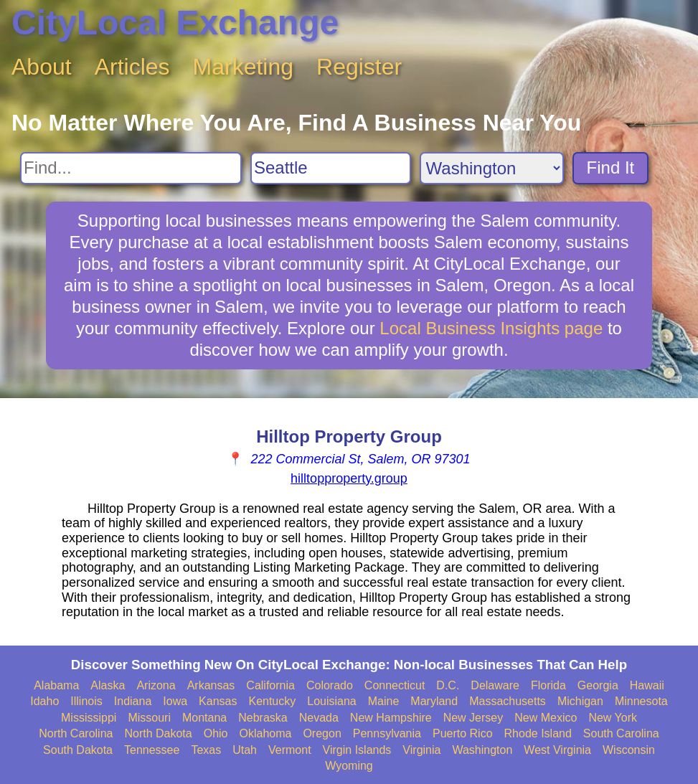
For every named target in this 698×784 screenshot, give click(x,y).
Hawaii (647, 685)
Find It (611, 167)
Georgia (598, 685)
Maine (384, 701)
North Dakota (158, 733)
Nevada (319, 718)
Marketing (244, 67)
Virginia (421, 750)
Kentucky (272, 701)
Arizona (156, 685)
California (270, 685)
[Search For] (131, 168)
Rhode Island (538, 733)
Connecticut (395, 685)
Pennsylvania (387, 733)
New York (613, 718)
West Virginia (557, 750)
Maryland (434, 701)
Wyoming (349, 766)
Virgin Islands (357, 750)
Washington (482, 750)
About (42, 67)
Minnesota (641, 701)
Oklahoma (266, 733)
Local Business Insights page (491, 328)
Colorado (330, 685)
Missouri (149, 718)
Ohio (216, 733)
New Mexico (546, 718)
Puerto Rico (463, 733)
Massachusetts (508, 701)
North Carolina (76, 733)
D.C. (448, 685)
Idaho (44, 701)
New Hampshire (391, 718)
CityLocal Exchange (175, 23)
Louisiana (332, 701)
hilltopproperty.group (349, 478)
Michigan (580, 701)
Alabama (56, 685)
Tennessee (152, 750)
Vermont (290, 750)
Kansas (218, 701)
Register (359, 67)
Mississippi (89, 718)
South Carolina (621, 733)
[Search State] (492, 168)
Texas (206, 750)
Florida (548, 685)
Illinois (86, 701)
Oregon (322, 733)
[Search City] (331, 168)
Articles (132, 67)
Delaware (495, 685)
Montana (204, 718)
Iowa (175, 701)
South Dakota (78, 750)
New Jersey (473, 718)
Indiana (133, 701)
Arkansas (211, 685)
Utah (245, 750)
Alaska (108, 685)
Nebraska (263, 718)
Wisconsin (629, 750)
